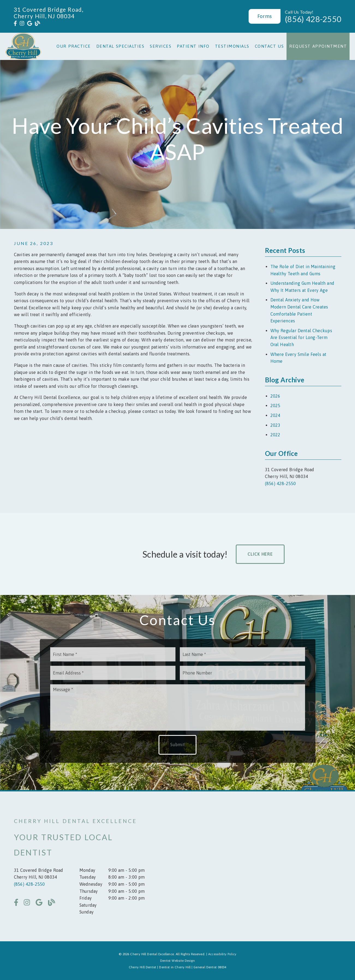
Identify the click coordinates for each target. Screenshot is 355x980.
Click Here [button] (260, 554)
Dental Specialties (120, 46)
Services (161, 46)
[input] (113, 654)
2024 (275, 415)
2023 (275, 425)
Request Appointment (318, 46)
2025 (275, 406)
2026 (275, 396)
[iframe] (276, 866)
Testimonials (232, 46)
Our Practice (74, 46)
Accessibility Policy (222, 954)
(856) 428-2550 (313, 19)
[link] (15, 23)
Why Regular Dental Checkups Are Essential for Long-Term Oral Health (301, 338)
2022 (275, 435)
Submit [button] (177, 745)
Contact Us (269, 46)
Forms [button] (265, 16)
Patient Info (193, 46)
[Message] (178, 707)
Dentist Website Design (178, 961)
